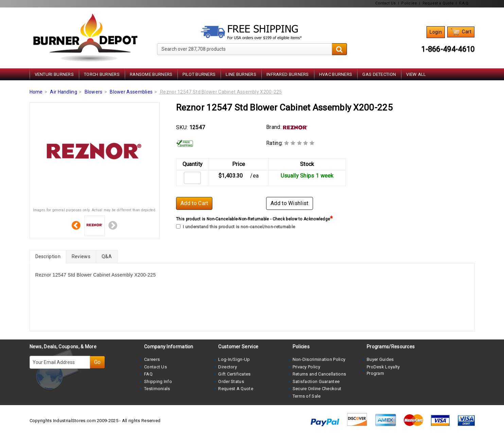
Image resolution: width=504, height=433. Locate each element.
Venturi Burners (54, 74)
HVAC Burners (336, 74)
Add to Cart (194, 203)
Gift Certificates (234, 374)
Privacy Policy (306, 367)
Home (36, 92)
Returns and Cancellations (319, 374)
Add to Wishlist (290, 203)
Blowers (94, 92)
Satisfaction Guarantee (316, 381)
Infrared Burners (288, 74)
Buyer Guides (380, 359)
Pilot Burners (199, 74)
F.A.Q (464, 3)
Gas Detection (379, 74)
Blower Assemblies (131, 92)
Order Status (231, 381)
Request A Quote (236, 389)
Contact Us (385, 3)
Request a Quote (438, 3)
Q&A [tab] (107, 256)
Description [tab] (48, 256)
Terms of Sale (307, 396)
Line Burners (241, 74)
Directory (228, 367)
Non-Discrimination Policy (319, 359)
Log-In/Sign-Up (234, 359)
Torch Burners (102, 74)
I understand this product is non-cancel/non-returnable (236, 227)
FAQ (148, 374)
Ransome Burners (151, 74)
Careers (152, 359)
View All (416, 74)
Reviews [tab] (81, 256)
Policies (409, 3)
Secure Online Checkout (317, 389)
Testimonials (157, 389)
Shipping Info (158, 381)
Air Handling (64, 92)
